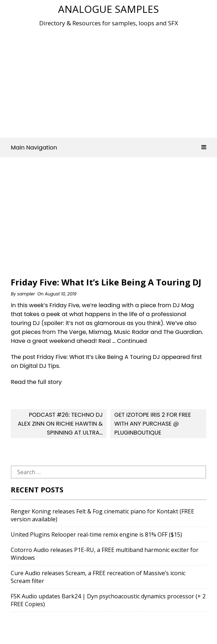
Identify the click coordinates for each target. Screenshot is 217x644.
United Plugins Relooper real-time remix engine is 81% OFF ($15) (96, 534)
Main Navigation (108, 148)
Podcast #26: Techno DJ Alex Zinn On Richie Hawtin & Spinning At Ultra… (60, 424)
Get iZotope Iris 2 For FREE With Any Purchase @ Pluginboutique (153, 424)
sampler (26, 294)
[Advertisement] (114, 80)
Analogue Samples (108, 9)
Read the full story (36, 382)
